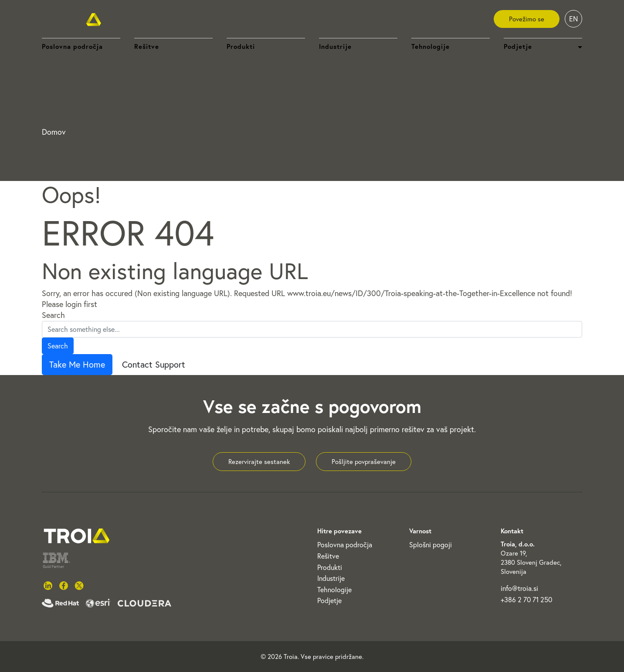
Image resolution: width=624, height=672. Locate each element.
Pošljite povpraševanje (364, 462)
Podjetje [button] (518, 46)
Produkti (241, 46)
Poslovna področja (72, 46)
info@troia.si (519, 588)
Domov (54, 132)
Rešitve (147, 46)
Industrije (335, 46)
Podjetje (329, 600)
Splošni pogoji (431, 545)
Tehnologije (431, 46)
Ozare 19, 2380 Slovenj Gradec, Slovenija (531, 562)
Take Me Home (77, 364)
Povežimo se (527, 19)
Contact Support (154, 364)
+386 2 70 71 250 (526, 600)
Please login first (70, 304)
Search (53, 315)
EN (573, 19)
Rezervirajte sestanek (259, 462)
